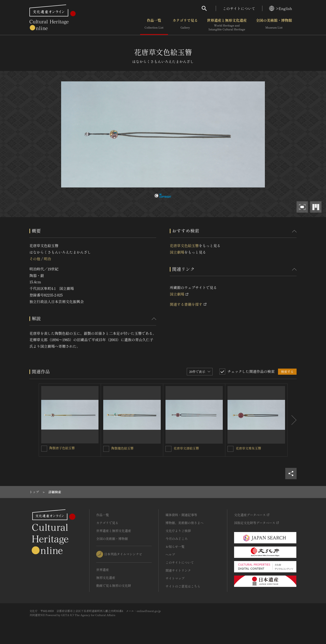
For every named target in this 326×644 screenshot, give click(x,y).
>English (281, 8)
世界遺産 (103, 570)
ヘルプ (170, 554)
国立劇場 (177, 252)
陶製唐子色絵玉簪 (62, 448)
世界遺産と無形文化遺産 (227, 25)
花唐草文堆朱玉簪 (248, 448)
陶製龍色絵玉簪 (122, 448)
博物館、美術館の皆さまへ (185, 523)
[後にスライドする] (292, 420)
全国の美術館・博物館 (274, 25)
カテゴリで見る (185, 25)
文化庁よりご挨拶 (178, 531)
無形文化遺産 (106, 578)
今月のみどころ (177, 539)
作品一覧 (154, 25)
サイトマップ (175, 578)
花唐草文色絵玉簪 (184, 245)
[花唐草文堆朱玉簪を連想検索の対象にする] (230, 449)
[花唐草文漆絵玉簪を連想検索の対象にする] (168, 449)
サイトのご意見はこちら (183, 586)
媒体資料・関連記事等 (181, 515)
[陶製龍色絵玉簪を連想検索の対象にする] (106, 449)
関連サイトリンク (178, 570)
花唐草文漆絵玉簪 (186, 448)
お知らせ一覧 (175, 547)
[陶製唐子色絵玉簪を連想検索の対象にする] (44, 449)
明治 (47, 259)
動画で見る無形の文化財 (114, 586)
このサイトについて (239, 8)
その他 (35, 259)
